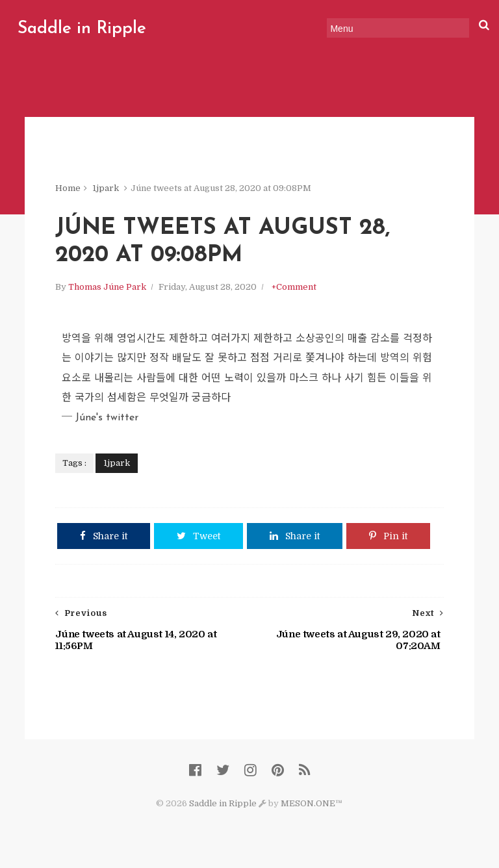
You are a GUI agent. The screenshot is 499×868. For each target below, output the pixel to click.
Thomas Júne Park (107, 287)
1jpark (106, 188)
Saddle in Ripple (82, 29)
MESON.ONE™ (312, 803)
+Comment (294, 287)
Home (68, 188)
